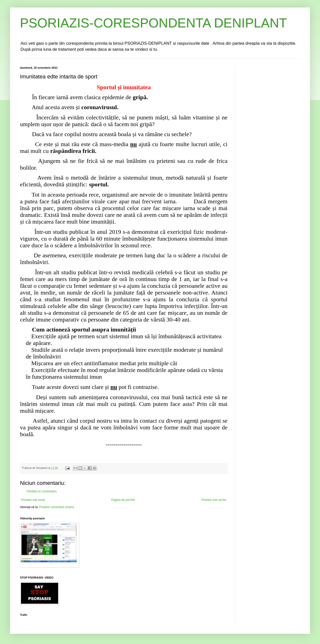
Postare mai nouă (33, 500)
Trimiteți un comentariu (41, 491)
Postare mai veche (214, 500)
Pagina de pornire (123, 500)
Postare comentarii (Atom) (57, 507)
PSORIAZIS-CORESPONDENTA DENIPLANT (153, 23)
